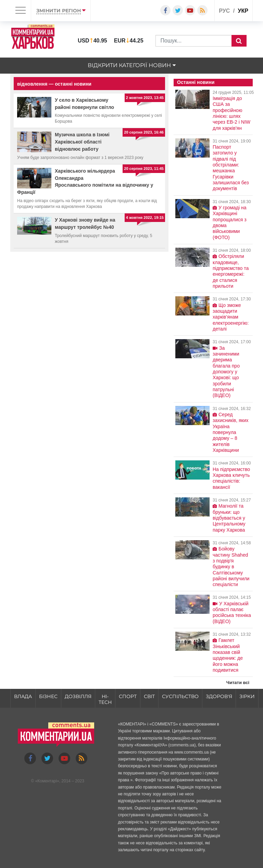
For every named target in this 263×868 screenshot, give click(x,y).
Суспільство (180, 696)
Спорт (128, 696)
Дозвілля (78, 696)
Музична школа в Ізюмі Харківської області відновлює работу (82, 142)
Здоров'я (219, 696)
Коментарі (47, 781)
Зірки (247, 696)
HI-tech (105, 699)
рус (224, 11)
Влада (23, 696)
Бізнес (48, 696)
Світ (149, 696)
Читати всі (238, 683)
